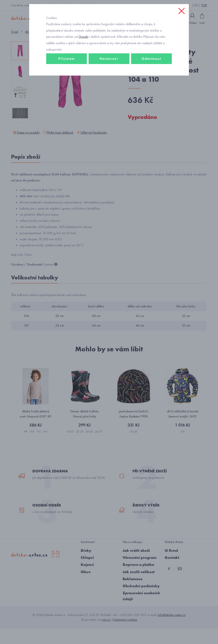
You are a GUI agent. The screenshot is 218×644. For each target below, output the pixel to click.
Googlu (83, 54)
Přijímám (67, 76)
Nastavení (109, 76)
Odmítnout (151, 76)
